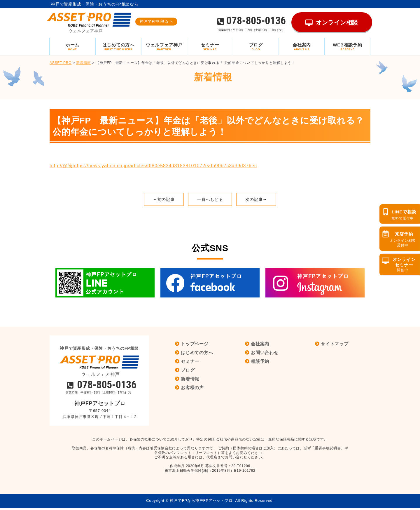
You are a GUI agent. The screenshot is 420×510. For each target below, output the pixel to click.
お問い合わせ (265, 353)
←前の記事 (164, 199)
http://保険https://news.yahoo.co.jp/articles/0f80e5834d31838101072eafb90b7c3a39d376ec (153, 166)
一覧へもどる (210, 199)
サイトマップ (335, 344)
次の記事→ (256, 199)
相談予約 (260, 361)
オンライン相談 (337, 22)
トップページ (195, 344)
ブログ (188, 370)
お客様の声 (192, 388)
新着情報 (190, 379)
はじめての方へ (197, 353)
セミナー (190, 361)
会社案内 (260, 344)
